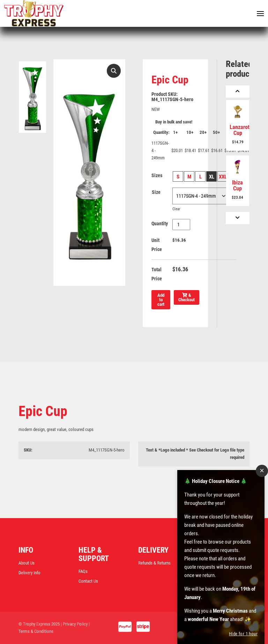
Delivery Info (29, 573)
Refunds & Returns (154, 563)
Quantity (160, 223)
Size (156, 192)
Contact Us (88, 581)
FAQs (83, 571)
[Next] (238, 218)
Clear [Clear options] (176, 209)
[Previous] (238, 92)
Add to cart (161, 300)
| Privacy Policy (74, 624)
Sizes (157, 175)
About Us (27, 563)
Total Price (157, 274)
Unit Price (157, 245)
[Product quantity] (181, 225)
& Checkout (187, 297)
